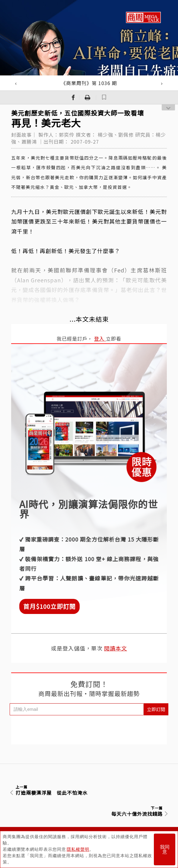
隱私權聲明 (78, 849)
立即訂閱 (156, 709)
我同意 (165, 849)
